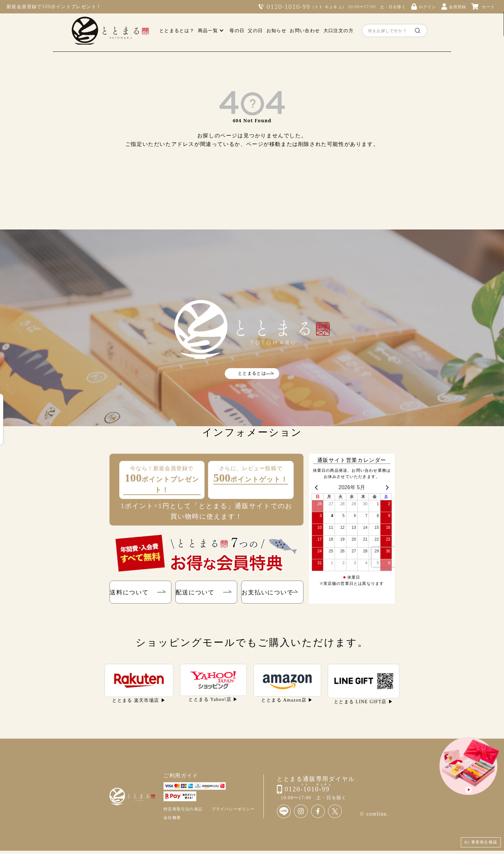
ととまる (110, 31)
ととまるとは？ (177, 30)
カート (488, 7)
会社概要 (172, 821)
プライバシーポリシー (233, 812)
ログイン (427, 7)
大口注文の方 (339, 30)
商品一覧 (208, 30)
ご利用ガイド (181, 778)
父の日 (255, 30)
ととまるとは (252, 373)
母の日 (237, 30)
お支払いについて (268, 594)
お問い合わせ (305, 30)
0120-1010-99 (289, 7)
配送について (197, 594)
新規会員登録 (22, 6)
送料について (131, 594)
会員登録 (458, 7)
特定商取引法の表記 (183, 812)
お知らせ (277, 30)
